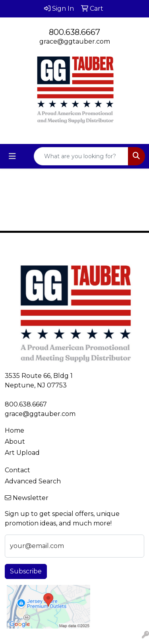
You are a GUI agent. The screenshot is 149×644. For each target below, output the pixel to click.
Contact (17, 470)
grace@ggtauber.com (75, 41)
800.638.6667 (74, 32)
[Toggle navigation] (12, 156)
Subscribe (26, 571)
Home (15, 430)
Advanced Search (33, 481)
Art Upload (22, 453)
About (15, 442)
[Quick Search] (81, 156)
